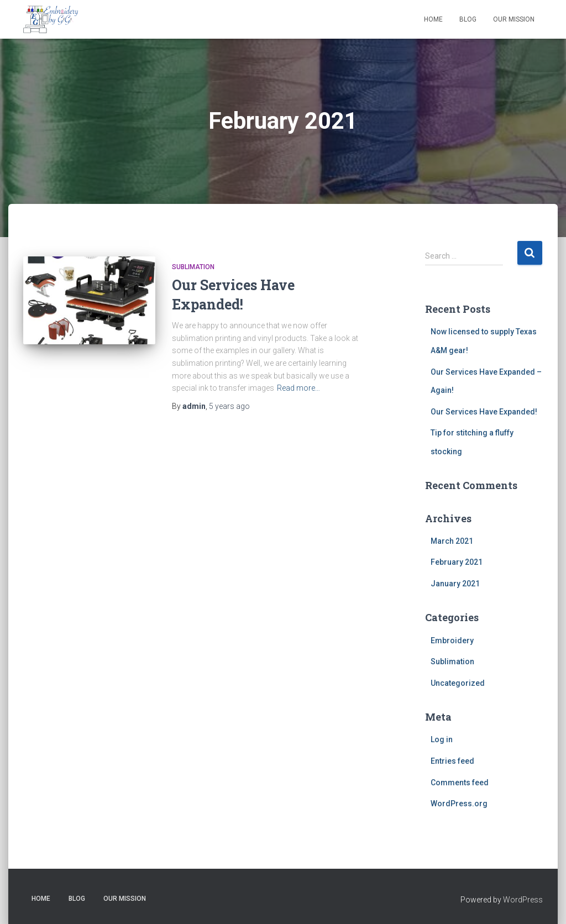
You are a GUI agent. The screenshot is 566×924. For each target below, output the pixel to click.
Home (433, 19)
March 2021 (452, 541)
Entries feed (452, 761)
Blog (468, 19)
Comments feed (460, 783)
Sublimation (193, 267)
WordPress (523, 900)
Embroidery (452, 641)
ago (229, 406)
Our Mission (514, 19)
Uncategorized (458, 683)
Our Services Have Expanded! (484, 412)
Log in (442, 739)
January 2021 (455, 584)
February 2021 (457, 562)
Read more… (298, 388)
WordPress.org (459, 804)
